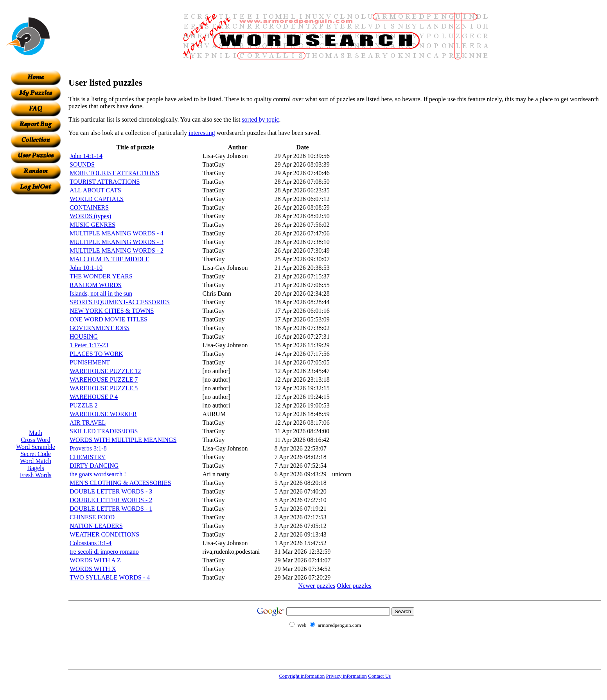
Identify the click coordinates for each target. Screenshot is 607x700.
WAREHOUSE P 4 (94, 397)
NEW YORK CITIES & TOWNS (112, 311)
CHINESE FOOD (92, 517)
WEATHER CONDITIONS (104, 534)
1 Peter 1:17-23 (89, 345)
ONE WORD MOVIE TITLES (109, 319)
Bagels (36, 468)
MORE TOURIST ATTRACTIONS (114, 173)
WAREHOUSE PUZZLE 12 (105, 371)
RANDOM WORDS (96, 285)
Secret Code (36, 454)
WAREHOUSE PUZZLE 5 (104, 388)
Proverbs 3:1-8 (88, 448)
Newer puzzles (317, 586)
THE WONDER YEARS (101, 276)
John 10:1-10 (86, 268)
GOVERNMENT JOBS (100, 328)
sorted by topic (260, 119)
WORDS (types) (90, 216)
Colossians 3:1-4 (91, 543)
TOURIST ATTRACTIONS (105, 182)
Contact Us (379, 676)
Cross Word (35, 440)
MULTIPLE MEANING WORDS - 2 (117, 250)
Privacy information (346, 676)
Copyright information (302, 676)
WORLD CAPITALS (97, 199)
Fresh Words (36, 475)
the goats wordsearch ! (98, 474)
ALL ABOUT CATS (95, 190)
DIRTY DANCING (94, 466)
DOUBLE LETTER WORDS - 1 (111, 509)
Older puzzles (354, 586)
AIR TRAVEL (88, 423)
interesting (202, 133)
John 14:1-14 (86, 156)
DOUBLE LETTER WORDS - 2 (111, 500)
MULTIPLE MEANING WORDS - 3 (117, 242)
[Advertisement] (36, 312)
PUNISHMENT (90, 362)
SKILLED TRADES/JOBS (104, 431)
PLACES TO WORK (96, 354)
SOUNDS (82, 164)
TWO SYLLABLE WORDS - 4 (110, 577)
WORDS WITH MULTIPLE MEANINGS (123, 440)
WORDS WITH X (93, 569)
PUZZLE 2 (84, 405)
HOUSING (84, 337)
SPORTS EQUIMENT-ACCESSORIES (120, 302)
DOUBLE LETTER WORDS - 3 (111, 491)
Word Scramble (36, 447)
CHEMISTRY (88, 457)
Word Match (36, 461)
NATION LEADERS (96, 526)
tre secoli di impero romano (104, 552)
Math (36, 433)
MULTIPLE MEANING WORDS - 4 (117, 233)
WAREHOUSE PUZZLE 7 (104, 380)
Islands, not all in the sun (101, 293)
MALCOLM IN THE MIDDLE (110, 259)
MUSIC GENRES (92, 225)
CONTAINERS (89, 207)
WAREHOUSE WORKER (103, 414)
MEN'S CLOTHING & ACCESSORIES (120, 483)
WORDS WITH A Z (95, 560)
